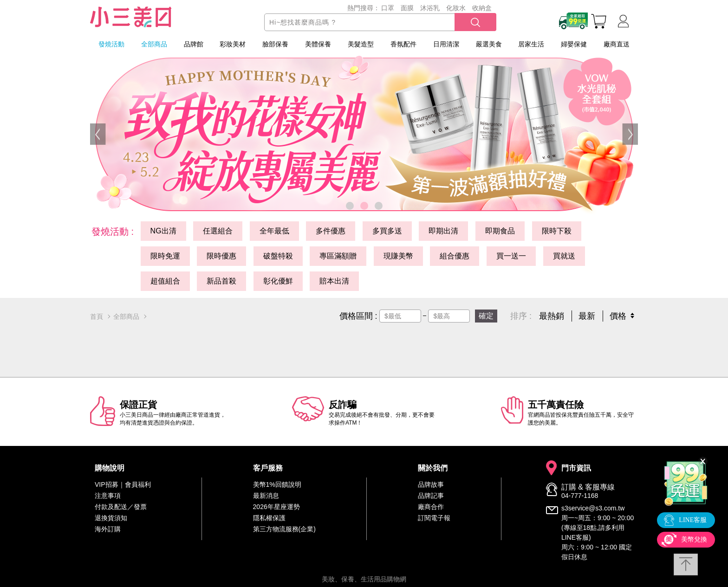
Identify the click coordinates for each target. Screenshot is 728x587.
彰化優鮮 (278, 281)
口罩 (388, 8)
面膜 (407, 8)
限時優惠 (221, 256)
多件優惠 (331, 231)
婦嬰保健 (574, 44)
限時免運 (165, 256)
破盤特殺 (278, 256)
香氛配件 (403, 44)
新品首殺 (221, 281)
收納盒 (482, 8)
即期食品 (500, 231)
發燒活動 (111, 44)
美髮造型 (361, 44)
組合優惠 (455, 256)
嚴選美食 (489, 44)
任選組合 (218, 231)
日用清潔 (446, 44)
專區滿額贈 (338, 256)
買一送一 (511, 256)
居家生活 (531, 44)
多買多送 (387, 231)
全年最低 (274, 231)
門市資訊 (576, 468)
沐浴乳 (430, 8)
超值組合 (165, 281)
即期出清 (443, 231)
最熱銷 (552, 316)
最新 (587, 316)
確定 (486, 316)
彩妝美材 (233, 44)
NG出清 (163, 231)
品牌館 (194, 44)
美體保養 (318, 44)
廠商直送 (617, 44)
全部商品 (154, 44)
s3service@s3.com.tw (593, 508)
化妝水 (456, 8)
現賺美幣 (398, 256)
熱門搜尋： (364, 8)
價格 (618, 316)
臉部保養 (275, 44)
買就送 (564, 256)
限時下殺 (557, 231)
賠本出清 (334, 281)
